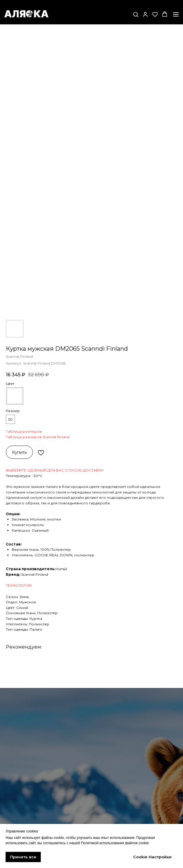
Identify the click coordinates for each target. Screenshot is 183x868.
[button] (136, 14)
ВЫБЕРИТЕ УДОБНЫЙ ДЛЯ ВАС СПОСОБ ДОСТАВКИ (55, 470)
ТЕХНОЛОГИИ (19, 585)
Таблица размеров (24, 431)
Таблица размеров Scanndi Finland (38, 437)
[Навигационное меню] (176, 14)
